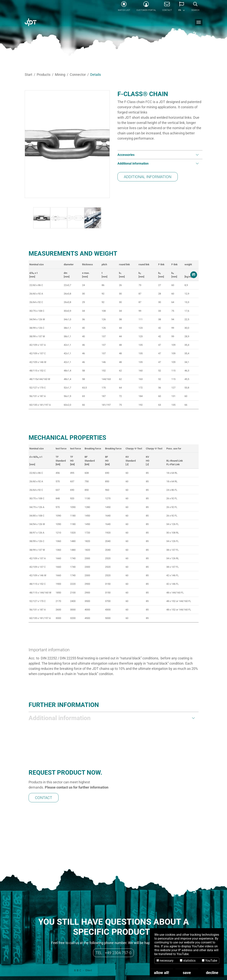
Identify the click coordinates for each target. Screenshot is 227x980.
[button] (182, 8)
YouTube (210, 961)
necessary (165, 961)
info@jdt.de (67, 959)
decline (212, 973)
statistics (188, 961)
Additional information (148, 177)
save (187, 973)
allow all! (162, 973)
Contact (44, 774)
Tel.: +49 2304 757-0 (113, 905)
